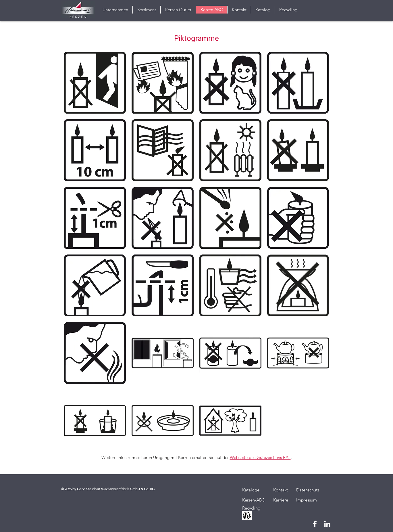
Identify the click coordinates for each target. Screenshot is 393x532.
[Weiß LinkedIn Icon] (327, 524)
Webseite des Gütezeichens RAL (260, 457)
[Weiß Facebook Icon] (315, 524)
